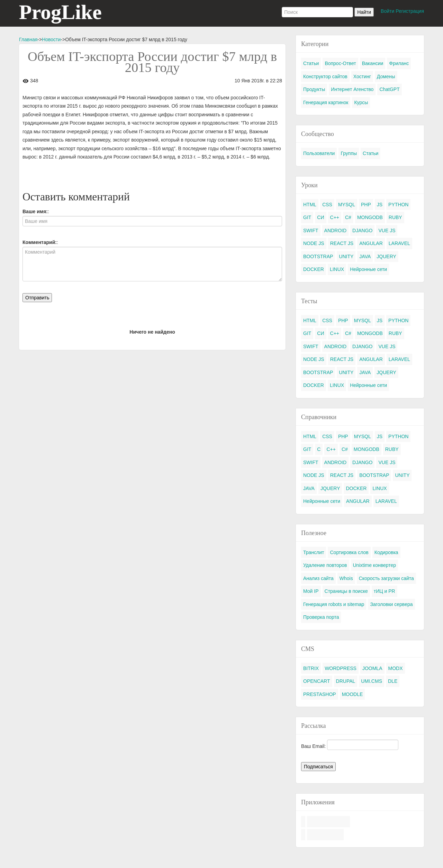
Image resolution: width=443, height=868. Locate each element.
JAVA (365, 256)
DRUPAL (346, 681)
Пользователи (319, 153)
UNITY (346, 256)
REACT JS (342, 243)
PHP (366, 205)
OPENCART (317, 681)
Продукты (314, 89)
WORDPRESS (341, 668)
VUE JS (387, 230)
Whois (346, 578)
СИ (320, 217)
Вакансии (373, 63)
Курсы (361, 102)
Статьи (311, 63)
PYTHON (398, 205)
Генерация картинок (326, 102)
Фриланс (399, 63)
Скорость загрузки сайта (386, 578)
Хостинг (362, 76)
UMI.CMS (372, 681)
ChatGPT (389, 89)
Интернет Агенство (352, 89)
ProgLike (60, 12)
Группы (349, 153)
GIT (307, 217)
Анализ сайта (318, 578)
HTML (310, 205)
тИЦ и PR (385, 591)
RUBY (395, 217)
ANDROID (336, 230)
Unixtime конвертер (375, 565)
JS (380, 205)
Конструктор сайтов (325, 76)
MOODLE (352, 694)
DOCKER (314, 269)
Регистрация (410, 11)
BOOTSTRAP (318, 256)
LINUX (337, 269)
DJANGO (362, 230)
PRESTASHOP (320, 694)
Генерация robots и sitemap (334, 604)
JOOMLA (372, 668)
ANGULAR (371, 243)
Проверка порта (321, 617)
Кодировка (386, 552)
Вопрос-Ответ (340, 63)
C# (348, 217)
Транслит (314, 552)
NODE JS (314, 243)
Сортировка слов (349, 552)
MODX (396, 668)
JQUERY (386, 256)
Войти (387, 11)
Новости (51, 39)
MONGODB (370, 217)
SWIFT (311, 230)
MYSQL (347, 205)
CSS (327, 205)
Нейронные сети (368, 269)
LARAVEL (399, 243)
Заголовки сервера (391, 604)
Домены (386, 76)
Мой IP (311, 591)
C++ (335, 217)
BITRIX (311, 668)
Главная (28, 39)
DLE (393, 681)
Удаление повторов (325, 565)
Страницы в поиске (346, 591)
